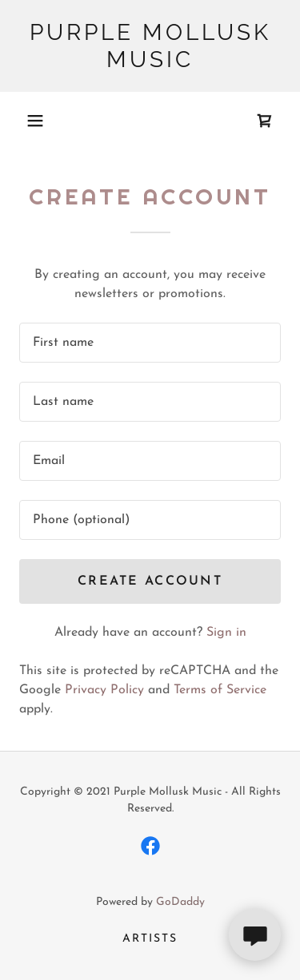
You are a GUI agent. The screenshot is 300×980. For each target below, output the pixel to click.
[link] (150, 46)
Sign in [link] (226, 633)
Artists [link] (150, 939)
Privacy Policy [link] (104, 690)
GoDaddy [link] (180, 902)
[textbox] (150, 343)
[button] (35, 121)
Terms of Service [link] (220, 690)
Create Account (150, 581)
